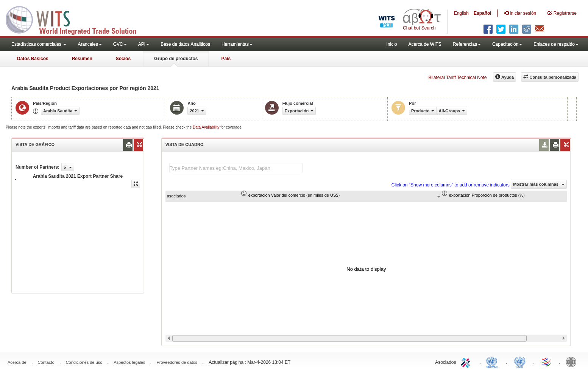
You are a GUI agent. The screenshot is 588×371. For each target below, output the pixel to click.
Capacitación (507, 44)
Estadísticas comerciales (39, 44)
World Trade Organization (546, 362)
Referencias (467, 44)
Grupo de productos (176, 59)
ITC (467, 362)
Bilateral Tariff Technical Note (457, 78)
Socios (123, 59)
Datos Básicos (33, 59)
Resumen (82, 59)
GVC (120, 44)
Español (483, 13)
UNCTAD (493, 362)
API (144, 44)
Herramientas (237, 44)
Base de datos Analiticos (185, 44)
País (226, 59)
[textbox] (236, 168)
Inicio (391, 44)
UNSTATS (520, 362)
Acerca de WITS (425, 44)
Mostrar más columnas (539, 184)
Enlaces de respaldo (556, 44)
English (461, 13)
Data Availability (207, 127)
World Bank (573, 362)
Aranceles (90, 44)
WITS (76, 19)
